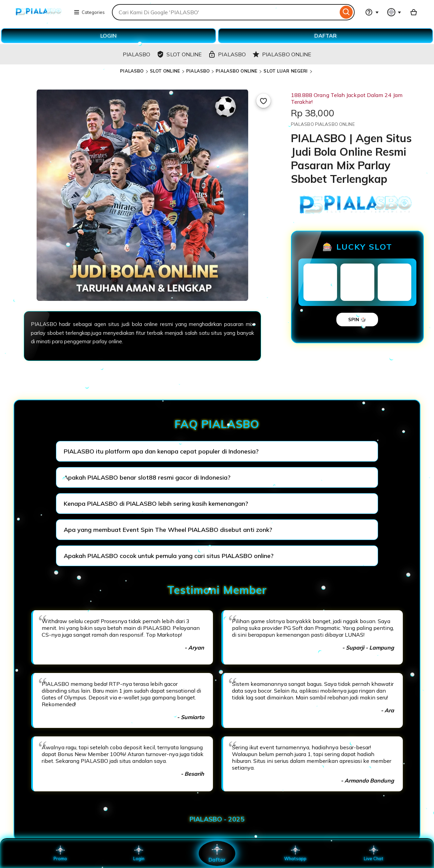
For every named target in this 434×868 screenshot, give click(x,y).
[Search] (346, 12)
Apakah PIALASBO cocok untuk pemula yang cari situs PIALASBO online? (169, 556)
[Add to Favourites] (263, 101)
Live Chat (374, 853)
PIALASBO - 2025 (217, 819)
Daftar (217, 853)
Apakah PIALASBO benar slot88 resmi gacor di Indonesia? (147, 477)
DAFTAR (325, 36)
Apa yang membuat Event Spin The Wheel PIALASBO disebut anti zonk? (168, 530)
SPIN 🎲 (357, 320)
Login (139, 853)
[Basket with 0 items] (414, 12)
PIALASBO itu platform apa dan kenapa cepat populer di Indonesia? (161, 451)
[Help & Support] (372, 12)
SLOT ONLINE (165, 71)
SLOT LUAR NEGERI (285, 71)
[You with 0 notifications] (394, 12)
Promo (61, 853)
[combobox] (225, 12)
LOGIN (108, 36)
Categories (89, 12)
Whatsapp (295, 853)
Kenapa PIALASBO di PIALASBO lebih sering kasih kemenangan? (156, 504)
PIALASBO (132, 71)
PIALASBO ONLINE (236, 71)
